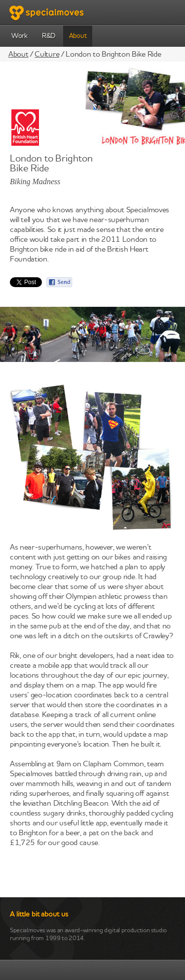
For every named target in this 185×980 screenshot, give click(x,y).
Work (19, 36)
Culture (47, 55)
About (78, 36)
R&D (49, 36)
